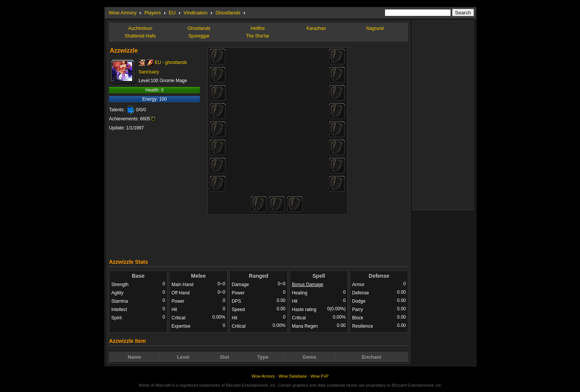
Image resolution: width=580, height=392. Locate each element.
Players (152, 13)
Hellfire (258, 28)
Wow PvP (319, 376)
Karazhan (316, 28)
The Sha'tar (258, 36)
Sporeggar (199, 36)
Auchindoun (140, 28)
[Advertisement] (259, 235)
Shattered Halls (140, 36)
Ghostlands (228, 13)
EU (172, 13)
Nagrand (375, 28)
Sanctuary (149, 72)
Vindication (196, 13)
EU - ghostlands (171, 62)
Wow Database (293, 376)
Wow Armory (122, 13)
